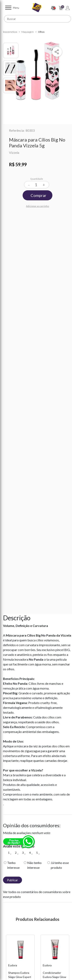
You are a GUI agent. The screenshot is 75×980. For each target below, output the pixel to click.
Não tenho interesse (34, 865)
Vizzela (14, 152)
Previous (5, 977)
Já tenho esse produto (60, 865)
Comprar (38, 195)
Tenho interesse (13, 865)
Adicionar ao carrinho (37, 206)
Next (70, 977)
